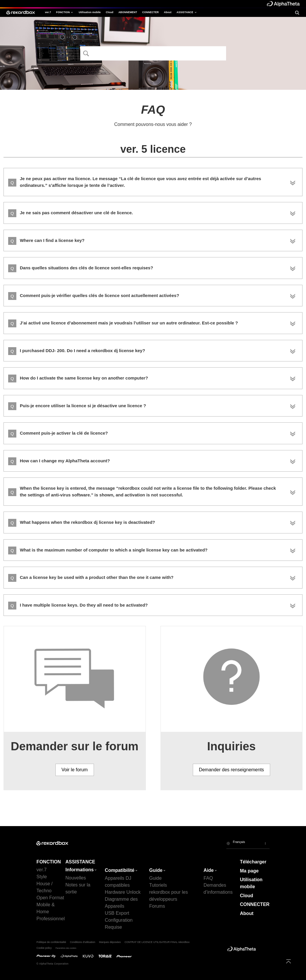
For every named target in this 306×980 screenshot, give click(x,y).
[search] (297, 13)
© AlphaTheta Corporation (53, 964)
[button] (248, 843)
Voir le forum (75, 770)
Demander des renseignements (231, 770)
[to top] (288, 961)
